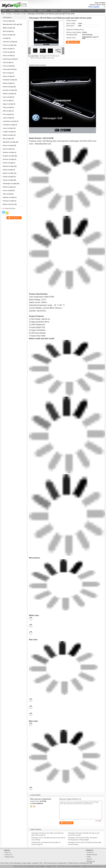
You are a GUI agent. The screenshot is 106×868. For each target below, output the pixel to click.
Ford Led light (7, 66)
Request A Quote (95, 5)
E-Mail (89, 857)
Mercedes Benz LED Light (11, 24)
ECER (90, 863)
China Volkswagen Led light (18, 863)
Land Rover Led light (10, 121)
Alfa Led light (7, 194)
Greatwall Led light (9, 80)
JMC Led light (7, 111)
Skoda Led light (8, 170)
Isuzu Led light (8, 97)
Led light (6, 38)
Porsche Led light (9, 159)
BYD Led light (7, 31)
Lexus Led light (8, 128)
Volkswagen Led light (20, 14)
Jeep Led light (7, 107)
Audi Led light (7, 21)
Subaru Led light (8, 173)
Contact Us (54, 11)
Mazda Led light (8, 135)
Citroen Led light (8, 45)
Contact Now (74, 42)
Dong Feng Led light (9, 59)
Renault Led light (8, 166)
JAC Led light (7, 101)
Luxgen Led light (8, 132)
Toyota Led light (8, 180)
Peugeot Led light (9, 156)
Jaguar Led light (8, 104)
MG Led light (7, 139)
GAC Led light (7, 73)
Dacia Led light (8, 49)
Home (4, 11)
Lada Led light (7, 118)
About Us (21, 11)
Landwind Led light (9, 125)
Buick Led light (8, 35)
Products (12, 11)
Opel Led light (7, 149)
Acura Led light (8, 190)
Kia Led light (7, 114)
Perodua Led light (9, 201)
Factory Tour (31, 11)
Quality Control (43, 11)
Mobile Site (91, 861)
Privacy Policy (4, 863)
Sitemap (89, 859)
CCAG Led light (8, 52)
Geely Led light (8, 76)
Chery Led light (8, 56)
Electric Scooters (8, 204)
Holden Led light (8, 94)
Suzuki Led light (8, 177)
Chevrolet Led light (9, 42)
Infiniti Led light (8, 187)
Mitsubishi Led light (9, 142)
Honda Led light (8, 87)
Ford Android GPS (9, 69)
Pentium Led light (9, 152)
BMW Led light (8, 28)
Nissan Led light (8, 146)
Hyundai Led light (9, 90)
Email (104, 5)
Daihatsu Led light (9, 197)
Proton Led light (8, 163)
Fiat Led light (7, 62)
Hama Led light (8, 83)
